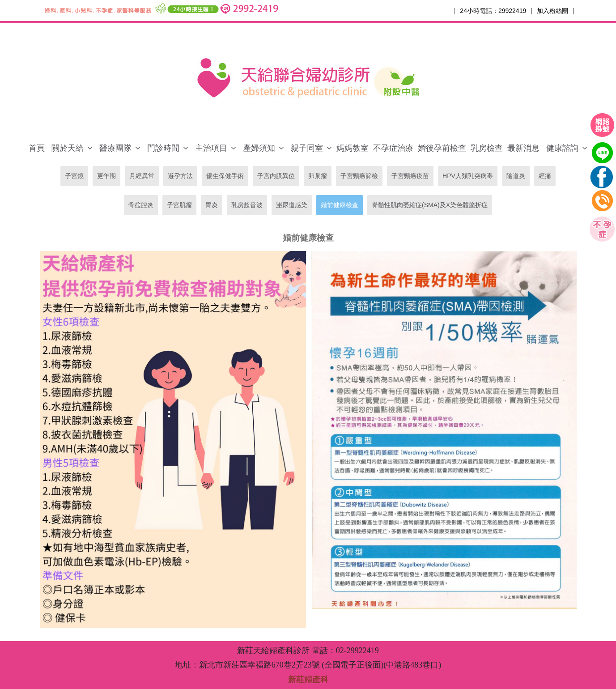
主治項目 (211, 148)
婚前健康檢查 (340, 205)
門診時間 (163, 148)
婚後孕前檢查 (442, 148)
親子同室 (307, 148)
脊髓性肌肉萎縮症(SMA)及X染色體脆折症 (430, 205)
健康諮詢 (562, 148)
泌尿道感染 (292, 205)
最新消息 (523, 148)
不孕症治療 (393, 148)
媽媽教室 (353, 148)
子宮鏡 (74, 176)
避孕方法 (180, 176)
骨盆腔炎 (141, 205)
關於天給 (68, 148)
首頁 (37, 148)
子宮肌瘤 (179, 205)
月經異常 (142, 176)
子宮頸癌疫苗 (410, 176)
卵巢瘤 (318, 176)
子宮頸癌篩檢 (359, 176)
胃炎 (212, 205)
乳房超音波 (247, 205)
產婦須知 (259, 148)
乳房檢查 (487, 148)
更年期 (106, 176)
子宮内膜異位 (276, 176)
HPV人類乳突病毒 (468, 176)
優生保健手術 (225, 176)
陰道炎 (516, 176)
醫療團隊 (115, 148)
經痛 (545, 176)
